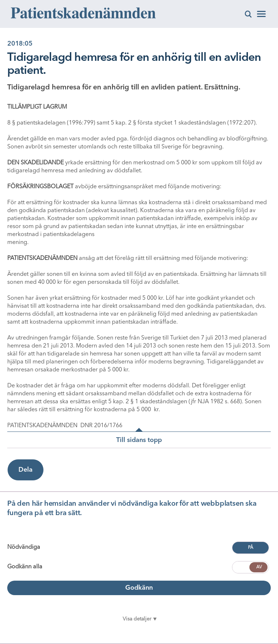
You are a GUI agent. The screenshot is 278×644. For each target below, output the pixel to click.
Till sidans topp (139, 440)
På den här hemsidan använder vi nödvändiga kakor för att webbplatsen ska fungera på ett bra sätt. (132, 509)
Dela (26, 470)
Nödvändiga (24, 547)
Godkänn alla (25, 567)
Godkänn (139, 588)
